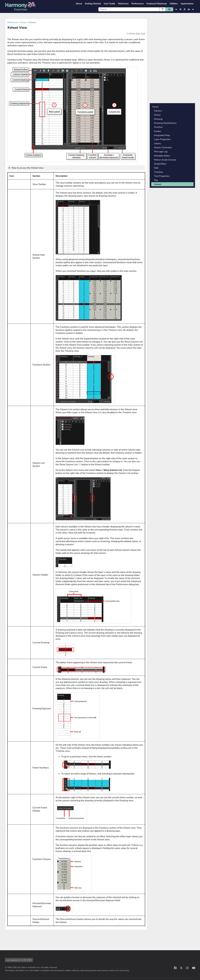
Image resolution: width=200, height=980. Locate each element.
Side (156, 168)
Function (158, 127)
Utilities (174, 4)
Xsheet (158, 184)
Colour (157, 115)
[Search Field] (136, 9)
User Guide (110, 4)
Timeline (158, 172)
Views (23, 22)
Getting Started (93, 4)
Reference (123, 4)
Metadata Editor (162, 156)
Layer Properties (162, 139)
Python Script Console (165, 160)
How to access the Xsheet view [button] (26, 168)
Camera (158, 111)
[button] (162, 9)
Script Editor (160, 164)
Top (156, 180)
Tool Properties (162, 176)
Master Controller (163, 148)
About (79, 4)
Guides (158, 131)
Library (157, 144)
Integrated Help (162, 135)
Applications (187, 4)
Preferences (138, 4)
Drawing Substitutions (165, 123)
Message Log (161, 152)
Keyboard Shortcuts (157, 4)
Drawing (158, 119)
